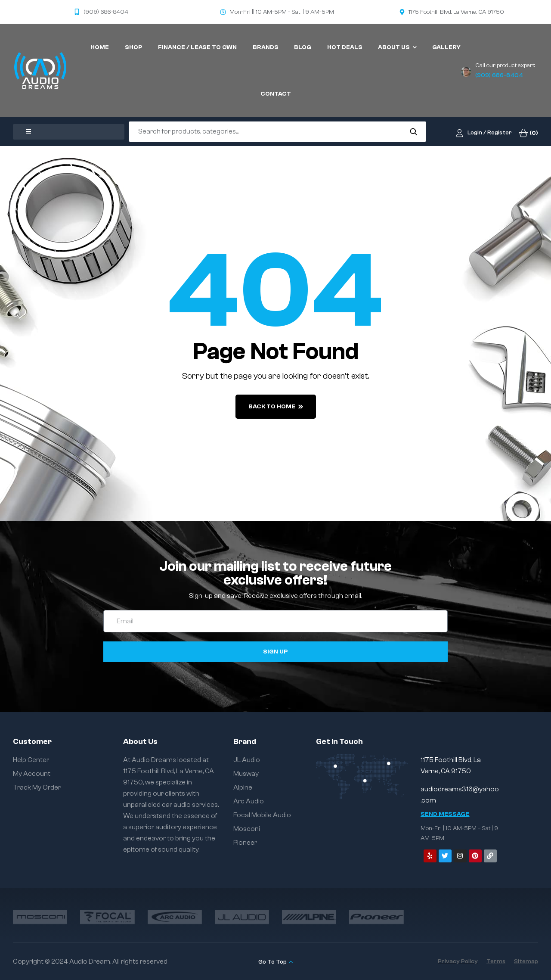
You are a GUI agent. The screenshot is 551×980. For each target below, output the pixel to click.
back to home (276, 407)
